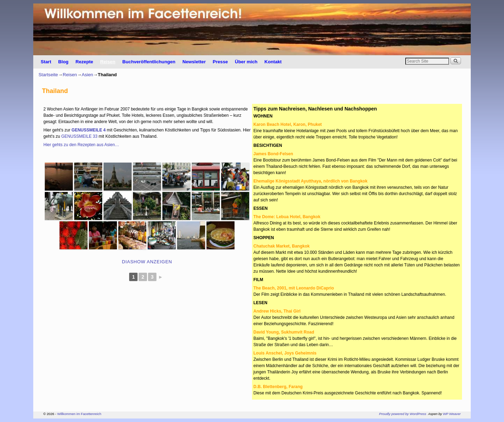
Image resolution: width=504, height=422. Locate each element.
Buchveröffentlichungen (149, 62)
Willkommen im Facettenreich (79, 414)
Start (46, 62)
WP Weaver (452, 414)
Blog (63, 62)
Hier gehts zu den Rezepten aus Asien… (81, 145)
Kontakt (273, 62)
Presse (220, 62)
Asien (87, 75)
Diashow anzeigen (147, 262)
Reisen (108, 62)
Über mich (246, 62)
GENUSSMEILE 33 (79, 136)
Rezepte (85, 62)
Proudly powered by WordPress (403, 414)
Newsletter (194, 62)
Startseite (48, 75)
